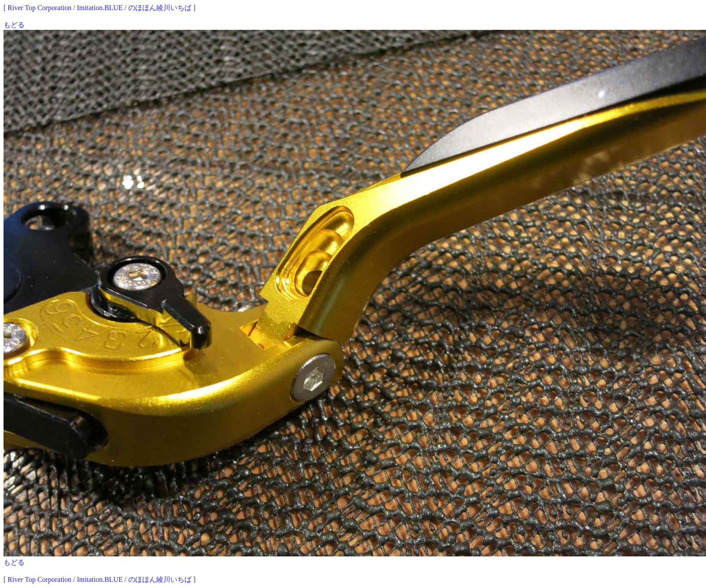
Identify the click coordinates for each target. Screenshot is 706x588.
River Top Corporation (39, 8)
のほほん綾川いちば (160, 8)
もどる (14, 25)
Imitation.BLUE (100, 8)
